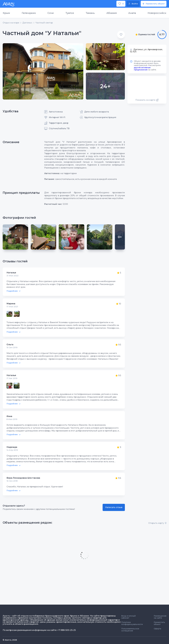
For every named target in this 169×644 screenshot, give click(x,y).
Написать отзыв (114, 507)
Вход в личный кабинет (128, 617)
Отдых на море (11, 23)
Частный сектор (44, 23)
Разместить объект (159, 623)
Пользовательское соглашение (130, 630)
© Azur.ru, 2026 (10, 640)
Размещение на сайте (160, 617)
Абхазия (112, 13)
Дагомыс (27, 23)
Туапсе (70, 13)
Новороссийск (157, 13)
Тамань (90, 13)
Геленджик (29, 13)
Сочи (51, 13)
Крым (6, 13)
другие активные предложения (142, 69)
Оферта (157, 629)
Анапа (132, 13)
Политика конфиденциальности (132, 623)
